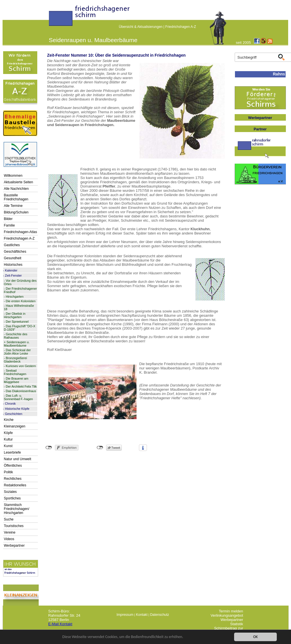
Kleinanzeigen (15, 426)
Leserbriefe (13, 452)
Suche (9, 519)
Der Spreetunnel (17, 322)
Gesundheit (13, 258)
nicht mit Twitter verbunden (100, 448)
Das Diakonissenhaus (21, 391)
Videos (9, 539)
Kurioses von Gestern (21, 366)
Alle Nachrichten (16, 189)
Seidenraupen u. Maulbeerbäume (17, 344)
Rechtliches (13, 479)
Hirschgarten (15, 297)
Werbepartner (14, 546)
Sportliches (12, 498)
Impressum (125, 615)
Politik (9, 472)
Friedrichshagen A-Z (181, 27)
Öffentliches (13, 466)
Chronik (10, 404)
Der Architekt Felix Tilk (21, 386)
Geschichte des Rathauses (16, 336)
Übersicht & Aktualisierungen (141, 27)
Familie (10, 225)
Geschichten (14, 414)
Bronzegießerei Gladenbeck (16, 360)
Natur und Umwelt (18, 459)
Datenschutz (160, 615)
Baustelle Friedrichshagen (16, 197)
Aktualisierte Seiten (19, 182)
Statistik (237, 624)
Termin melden (231, 611)
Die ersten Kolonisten (21, 301)
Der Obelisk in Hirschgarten (15, 315)
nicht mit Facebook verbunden (49, 448)
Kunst (8, 446)
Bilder (8, 219)
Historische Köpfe (17, 409)
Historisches (13, 265)
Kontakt (142, 615)
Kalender (11, 270)
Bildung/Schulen (16, 212)
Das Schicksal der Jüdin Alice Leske (17, 352)
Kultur (8, 439)
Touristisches (14, 526)
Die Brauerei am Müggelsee (16, 380)
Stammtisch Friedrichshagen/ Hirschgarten (17, 509)
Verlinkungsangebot (227, 615)
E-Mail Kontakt (60, 624)
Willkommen (13, 176)
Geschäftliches (15, 252)
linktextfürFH (52, 18)
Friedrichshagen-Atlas (21, 232)
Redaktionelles (15, 485)
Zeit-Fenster (13, 275)
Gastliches (12, 245)
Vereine (10, 532)
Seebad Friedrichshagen (15, 372)
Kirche (9, 420)
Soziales (10, 492)
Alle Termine (13, 206)
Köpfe (8, 433)
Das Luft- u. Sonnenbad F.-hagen (18, 397)
